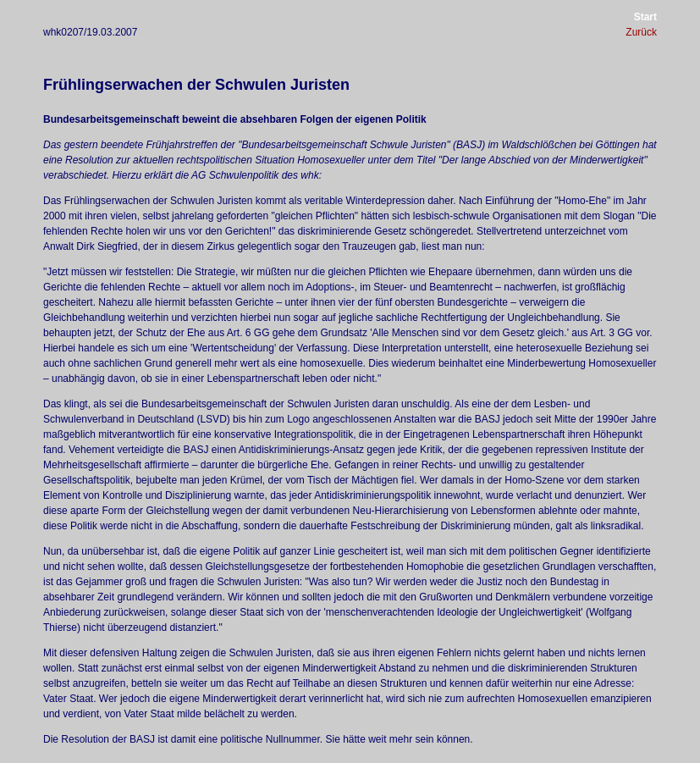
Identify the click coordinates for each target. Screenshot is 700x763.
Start (645, 17)
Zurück (641, 32)
